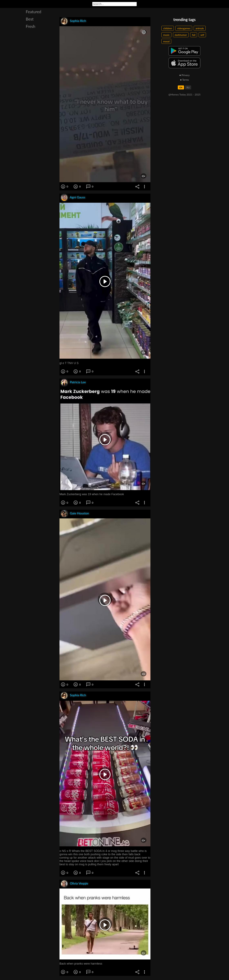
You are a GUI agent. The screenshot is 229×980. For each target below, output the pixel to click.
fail (194, 35)
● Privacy (185, 75)
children (168, 28)
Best (30, 19)
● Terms (184, 80)
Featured (33, 12)
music (166, 35)
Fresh (31, 26)
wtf (202, 35)
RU (188, 87)
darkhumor (181, 35)
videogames (184, 28)
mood (166, 41)
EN (181, 87)
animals (200, 28)
